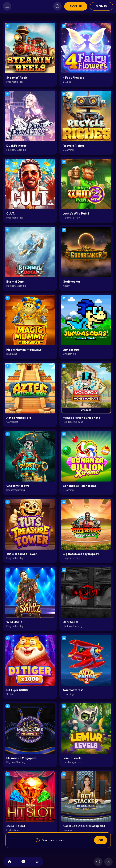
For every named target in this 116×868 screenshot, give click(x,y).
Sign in (102, 6)
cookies (58, 840)
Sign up (76, 6)
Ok (101, 840)
